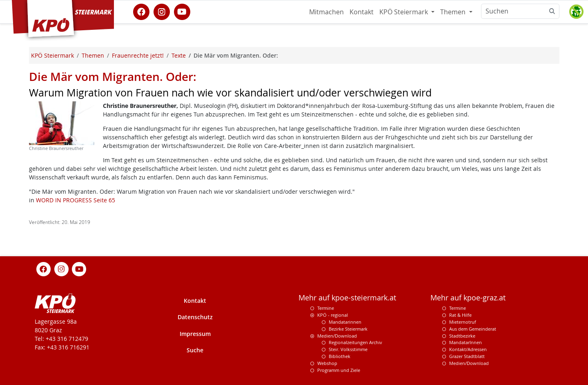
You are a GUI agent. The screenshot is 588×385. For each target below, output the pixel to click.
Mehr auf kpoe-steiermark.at (347, 298)
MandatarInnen (465, 342)
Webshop (327, 363)
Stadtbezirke (462, 336)
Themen (454, 12)
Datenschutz (195, 317)
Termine (326, 308)
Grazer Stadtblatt (467, 356)
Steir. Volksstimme (348, 349)
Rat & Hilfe (460, 315)
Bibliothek (340, 356)
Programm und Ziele (339, 370)
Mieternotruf (463, 322)
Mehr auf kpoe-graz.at (468, 298)
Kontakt (362, 12)
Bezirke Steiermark (348, 329)
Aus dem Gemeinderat (473, 329)
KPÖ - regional (333, 315)
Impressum (195, 334)
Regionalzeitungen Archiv (355, 342)
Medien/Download (337, 336)
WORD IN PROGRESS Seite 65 (76, 200)
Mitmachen (326, 12)
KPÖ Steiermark (404, 12)
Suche (195, 350)
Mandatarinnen (345, 322)
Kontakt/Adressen (468, 349)
